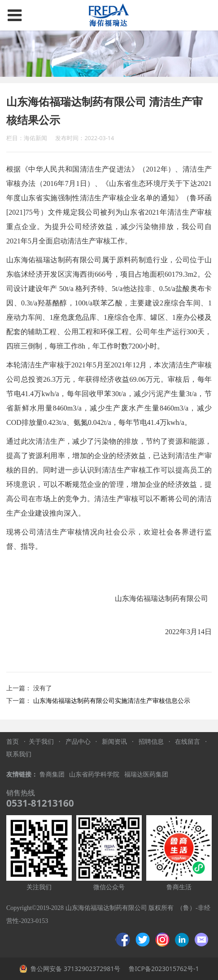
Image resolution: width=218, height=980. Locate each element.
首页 (13, 741)
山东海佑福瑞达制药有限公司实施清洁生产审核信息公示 (112, 700)
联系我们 (19, 754)
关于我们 (41, 741)
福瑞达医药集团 (146, 775)
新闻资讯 (114, 741)
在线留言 (187, 741)
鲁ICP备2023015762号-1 (163, 969)
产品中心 (78, 741)
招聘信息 (151, 741)
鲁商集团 (52, 775)
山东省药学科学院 (95, 775)
